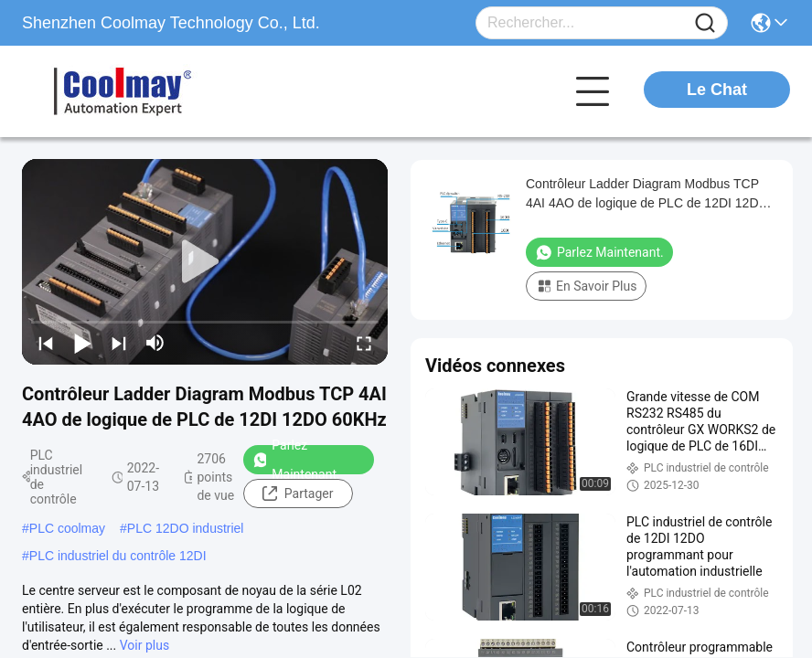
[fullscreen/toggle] (364, 343)
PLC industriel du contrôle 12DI (118, 556)
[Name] (705, 23)
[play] (205, 262)
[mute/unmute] (155, 343)
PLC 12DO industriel (186, 528)
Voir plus (144, 645)
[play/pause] (82, 343)
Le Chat (717, 90)
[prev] (46, 343)
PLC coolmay (67, 528)
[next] (119, 343)
